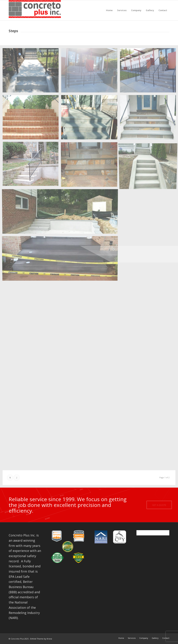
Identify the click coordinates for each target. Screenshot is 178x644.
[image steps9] (90, 165)
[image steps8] (32, 165)
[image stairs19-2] (90, 72)
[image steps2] (32, 119)
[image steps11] (61, 259)
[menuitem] (109, 10)
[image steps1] (90, 119)
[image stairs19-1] (32, 72)
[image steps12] (61, 212)
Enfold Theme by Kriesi (41, 639)
